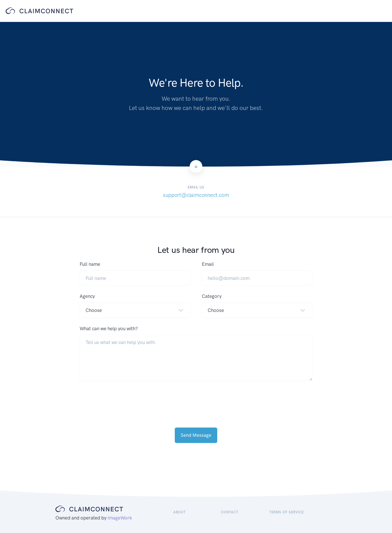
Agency (87, 296)
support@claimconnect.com (196, 195)
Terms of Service (286, 512)
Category (212, 296)
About (180, 512)
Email (208, 264)
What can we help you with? (109, 329)
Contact (230, 512)
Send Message (196, 435)
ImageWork (120, 518)
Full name (90, 264)
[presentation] (122, 399)
